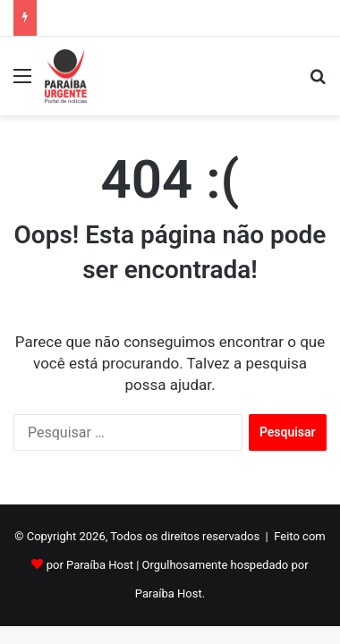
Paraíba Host (100, 565)
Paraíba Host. (170, 593)
